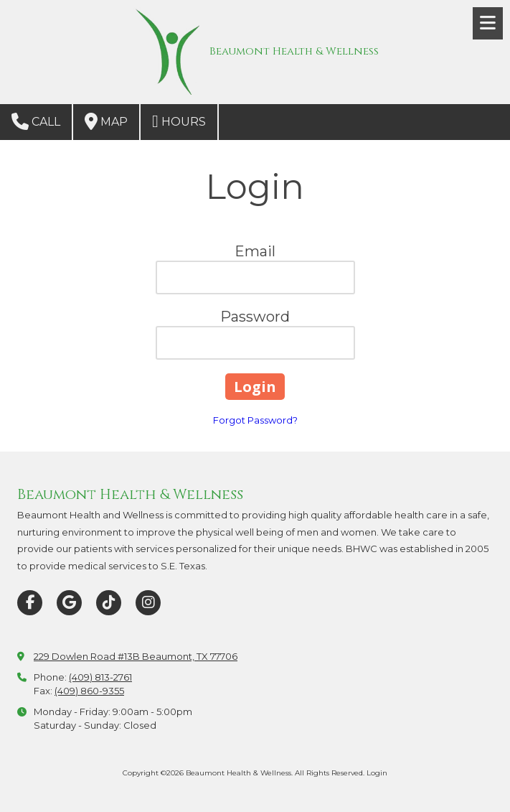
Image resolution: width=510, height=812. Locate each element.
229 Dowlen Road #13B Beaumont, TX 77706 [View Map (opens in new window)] (136, 656)
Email (255, 251)
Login (377, 773)
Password (255, 317)
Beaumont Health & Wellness (294, 51)
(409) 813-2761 (100, 677)
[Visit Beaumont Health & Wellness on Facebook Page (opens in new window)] (30, 603)
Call (36, 121)
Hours (179, 121)
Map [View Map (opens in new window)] (106, 121)
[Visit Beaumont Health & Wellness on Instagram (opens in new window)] (148, 603)
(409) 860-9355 (89, 691)
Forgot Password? (255, 420)
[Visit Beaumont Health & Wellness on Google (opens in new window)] (69, 603)
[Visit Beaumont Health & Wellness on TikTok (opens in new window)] (109, 603)
